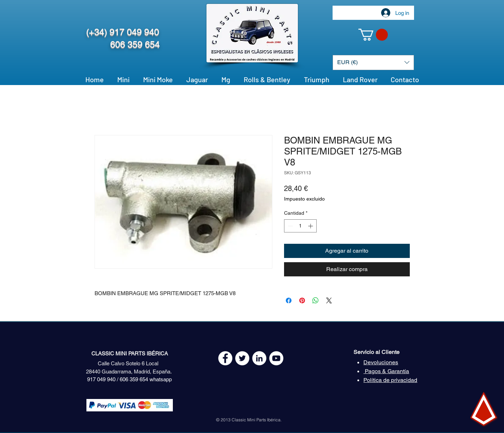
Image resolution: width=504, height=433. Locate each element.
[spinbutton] (300, 226)
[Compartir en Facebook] (289, 300)
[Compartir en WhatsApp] (316, 300)
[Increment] (311, 226)
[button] (373, 35)
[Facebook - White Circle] (225, 358)
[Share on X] (329, 300)
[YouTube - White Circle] (276, 358)
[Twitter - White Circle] (242, 358)
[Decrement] (290, 226)
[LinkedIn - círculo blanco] (259, 358)
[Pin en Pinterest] (302, 300)
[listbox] (373, 63)
